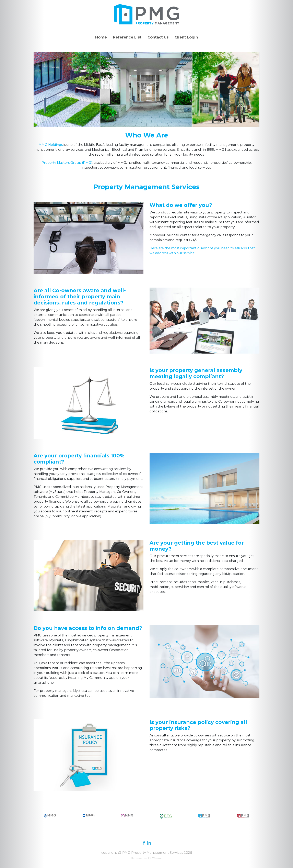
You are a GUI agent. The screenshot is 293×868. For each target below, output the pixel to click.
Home (101, 37)
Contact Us (158, 37)
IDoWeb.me (155, 858)
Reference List (127, 37)
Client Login (186, 37)
